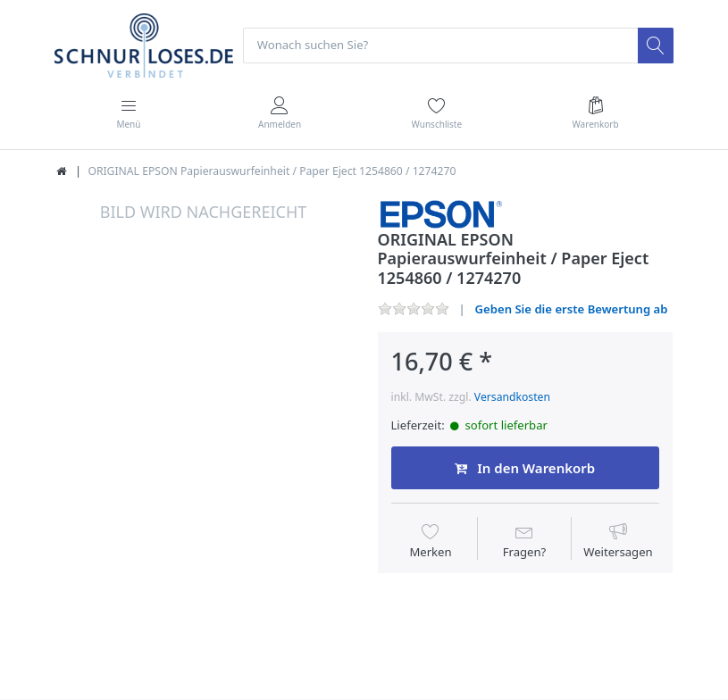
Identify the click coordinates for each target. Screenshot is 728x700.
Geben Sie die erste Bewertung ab (572, 309)
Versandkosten (512, 397)
